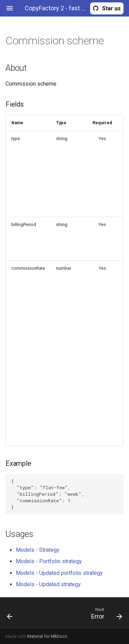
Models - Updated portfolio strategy (59, 573)
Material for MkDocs (47, 636)
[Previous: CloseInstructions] (17, 613)
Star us (111, 8)
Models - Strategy (38, 550)
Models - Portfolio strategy (49, 561)
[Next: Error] (80, 613)
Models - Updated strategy (48, 584)
